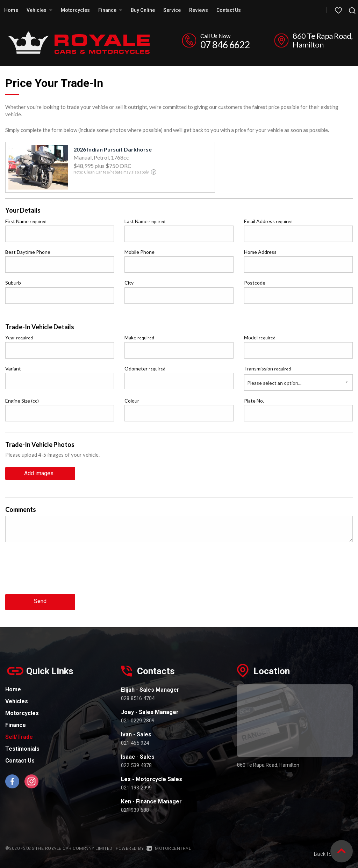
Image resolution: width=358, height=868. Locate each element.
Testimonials (22, 747)
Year (19, 337)
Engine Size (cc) (22, 401)
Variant (13, 369)
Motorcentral (169, 847)
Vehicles (40, 10)
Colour (132, 401)
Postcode (255, 283)
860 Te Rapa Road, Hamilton (323, 40)
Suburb (13, 283)
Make (139, 337)
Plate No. (254, 401)
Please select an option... (274, 383)
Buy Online (143, 10)
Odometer (145, 369)
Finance (110, 10)
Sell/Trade (19, 735)
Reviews (199, 10)
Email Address (268, 221)
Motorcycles (75, 10)
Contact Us (229, 10)
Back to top (325, 846)
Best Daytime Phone (28, 252)
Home (11, 10)
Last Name (145, 221)
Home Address (260, 252)
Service (172, 10)
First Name (26, 221)
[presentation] (58, 573)
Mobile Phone (139, 252)
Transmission (267, 369)
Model (260, 337)
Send (40, 600)
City (129, 283)
